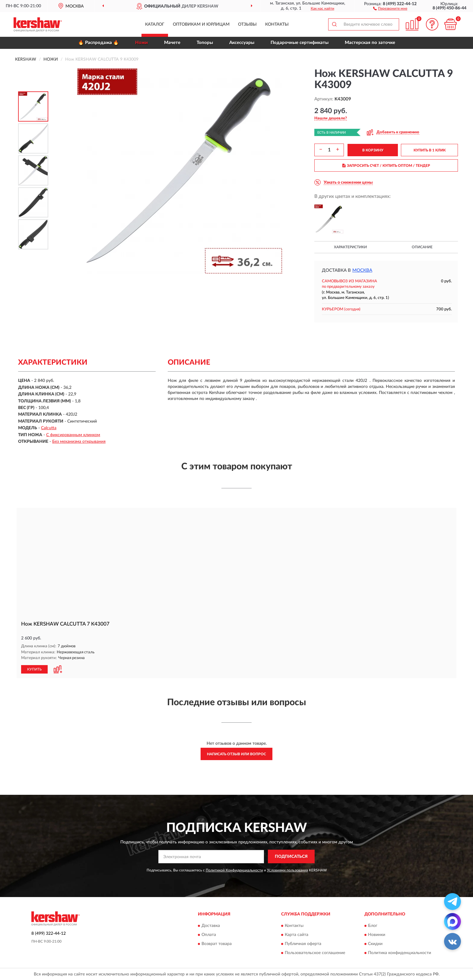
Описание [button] (422, 247)
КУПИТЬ (34, 669)
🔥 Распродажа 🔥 (98, 43)
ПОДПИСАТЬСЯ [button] (291, 856)
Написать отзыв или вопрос (237, 754)
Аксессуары (242, 43)
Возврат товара (217, 944)
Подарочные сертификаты (300, 43)
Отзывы (247, 24)
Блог (373, 926)
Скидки (375, 944)
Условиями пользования (287, 870)
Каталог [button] (155, 24)
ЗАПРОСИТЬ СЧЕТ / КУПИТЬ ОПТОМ (386, 166)
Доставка (211, 926)
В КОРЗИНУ (373, 150)
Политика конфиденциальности (400, 953)
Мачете (172, 43)
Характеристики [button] (350, 247)
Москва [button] (362, 270)
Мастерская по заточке (370, 43)
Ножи (141, 43)
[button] (390, 8)
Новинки (377, 935)
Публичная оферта (303, 944)
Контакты (277, 24)
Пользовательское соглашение (315, 953)
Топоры (205, 43)
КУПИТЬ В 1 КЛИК (430, 150)
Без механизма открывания (79, 442)
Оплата (209, 935)
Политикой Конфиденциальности (234, 870)
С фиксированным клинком (73, 435)
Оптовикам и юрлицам (201, 24)
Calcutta (49, 428)
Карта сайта (297, 935)
